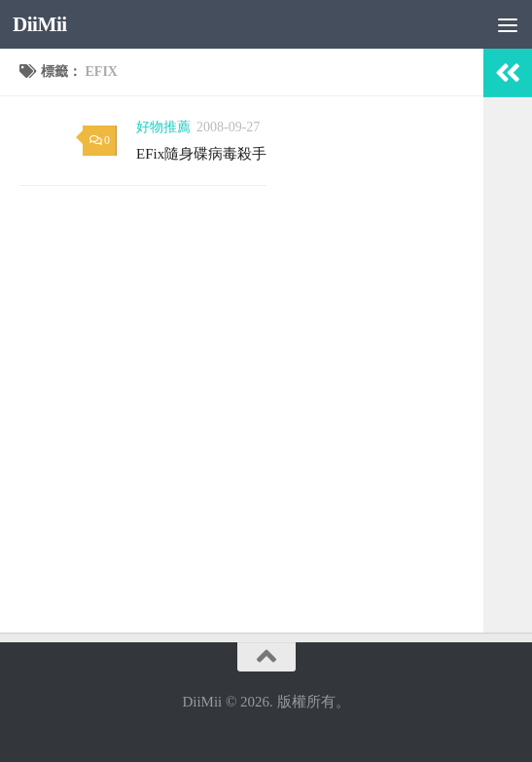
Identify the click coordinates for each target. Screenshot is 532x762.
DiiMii (40, 24)
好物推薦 (163, 127)
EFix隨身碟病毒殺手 (201, 154)
